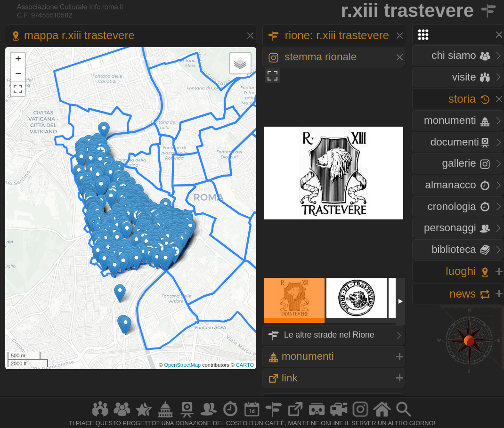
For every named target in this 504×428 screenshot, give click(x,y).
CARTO (245, 365)
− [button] (18, 74)
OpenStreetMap (182, 365)
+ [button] (18, 60)
